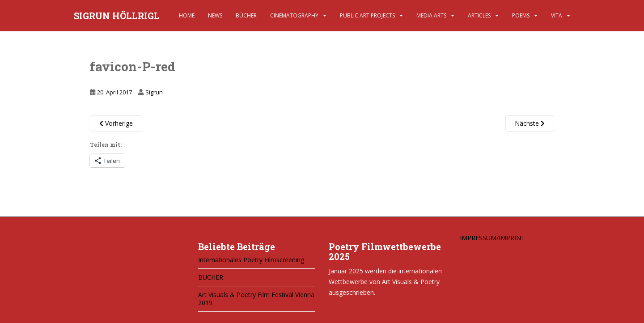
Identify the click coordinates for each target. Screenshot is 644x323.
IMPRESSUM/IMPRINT (492, 238)
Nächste (530, 123)
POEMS (521, 15)
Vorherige (116, 123)
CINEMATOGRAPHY (294, 15)
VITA (557, 15)
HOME (187, 15)
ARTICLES (479, 15)
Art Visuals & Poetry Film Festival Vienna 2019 (256, 299)
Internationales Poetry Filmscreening (251, 260)
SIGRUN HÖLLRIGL (117, 16)
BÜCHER (246, 15)
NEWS (215, 15)
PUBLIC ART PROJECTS (367, 15)
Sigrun (154, 92)
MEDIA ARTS (431, 15)
